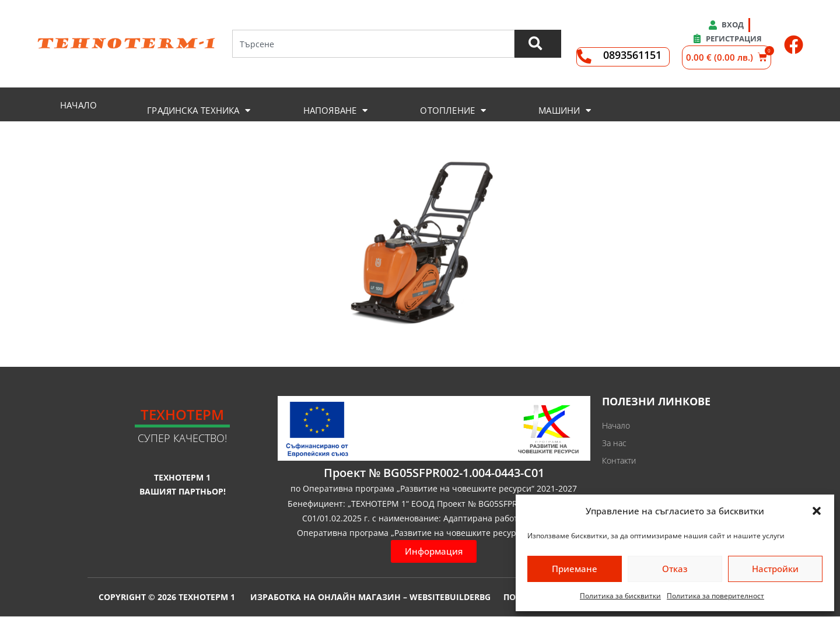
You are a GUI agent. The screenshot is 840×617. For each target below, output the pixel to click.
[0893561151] (584, 57)
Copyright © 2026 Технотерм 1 (167, 597)
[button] (817, 511)
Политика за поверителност (715, 596)
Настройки (775, 569)
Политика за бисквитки (620, 596)
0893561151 (632, 55)
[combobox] (373, 44)
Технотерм (182, 414)
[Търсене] (537, 44)
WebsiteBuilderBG (450, 597)
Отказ (675, 569)
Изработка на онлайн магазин (325, 597)
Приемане (575, 569)
